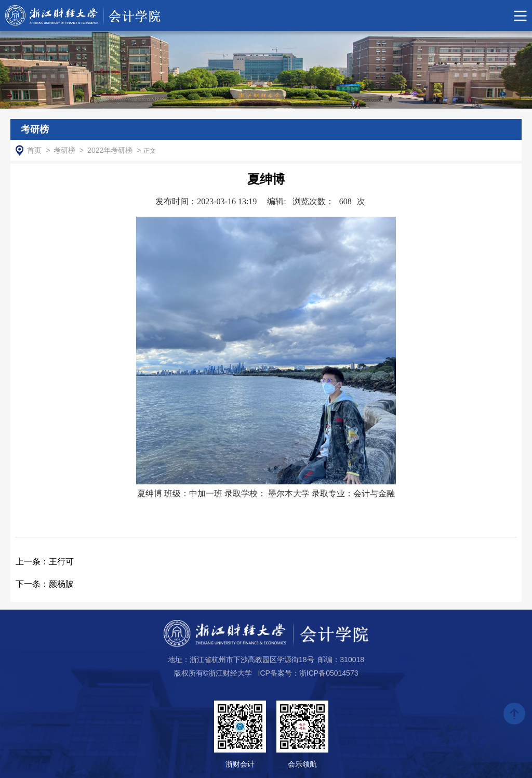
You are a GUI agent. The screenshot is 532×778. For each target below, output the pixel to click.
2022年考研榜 (110, 150)
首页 (34, 150)
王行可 (45, 562)
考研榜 (64, 150)
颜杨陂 (45, 584)
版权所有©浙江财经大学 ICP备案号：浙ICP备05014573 (266, 673)
